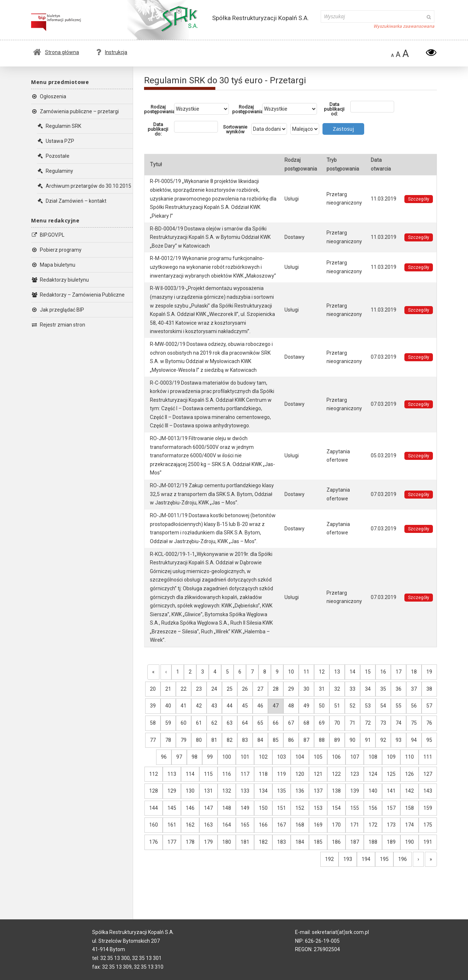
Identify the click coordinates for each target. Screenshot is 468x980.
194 (366, 859)
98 (195, 757)
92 (383, 740)
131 (208, 791)
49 (306, 706)
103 (282, 757)
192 (329, 859)
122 (336, 774)
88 (322, 740)
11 (306, 672)
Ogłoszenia (49, 96)
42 (199, 706)
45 (245, 706)
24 (214, 689)
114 (190, 774)
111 (428, 757)
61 (199, 723)
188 (373, 842)
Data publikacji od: (334, 109)
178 (190, 842)
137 (318, 791)
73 (383, 723)
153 (318, 808)
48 (291, 706)
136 (300, 791)
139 (355, 791)
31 (322, 689)
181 (245, 842)
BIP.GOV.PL (48, 235)
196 (403, 859)
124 (373, 774)
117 (245, 774)
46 (260, 706)
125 (391, 774)
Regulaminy (55, 171)
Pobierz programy (56, 250)
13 (337, 672)
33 (352, 689)
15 (368, 672)
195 (384, 859)
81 (214, 740)
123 (355, 774)
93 (399, 740)
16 (383, 672)
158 (409, 808)
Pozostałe (53, 156)
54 (383, 706)
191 (428, 842)
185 (318, 842)
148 (227, 808)
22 (184, 689)
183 (282, 842)
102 (263, 757)
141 (391, 791)
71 (352, 723)
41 (184, 706)
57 (429, 706)
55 (399, 706)
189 (391, 842)
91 (368, 740)
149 (245, 808)
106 (336, 757)
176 (154, 842)
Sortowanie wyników (235, 129)
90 (352, 740)
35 (383, 689)
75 (414, 723)
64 (245, 723)
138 (336, 791)
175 (428, 825)
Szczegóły (419, 199)
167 (282, 825)
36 (399, 689)
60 (184, 723)
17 (399, 672)
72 (368, 723)
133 (245, 791)
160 (154, 825)
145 (172, 808)
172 (373, 825)
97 (179, 757)
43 (214, 706)
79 (184, 740)
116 (227, 774)
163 (208, 825)
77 (153, 740)
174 (409, 825)
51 (337, 706)
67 (291, 723)
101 (245, 757)
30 (306, 689)
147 (208, 808)
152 (300, 808)
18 (414, 672)
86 (291, 740)
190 (409, 842)
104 (300, 757)
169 (318, 825)
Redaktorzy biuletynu (60, 280)
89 (337, 740)
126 (409, 774)
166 (263, 825)
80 (199, 740)
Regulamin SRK (59, 126)
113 (172, 774)
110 (409, 757)
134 (263, 791)
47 (276, 706)
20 (153, 689)
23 (199, 689)
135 (282, 791)
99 (210, 757)
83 (245, 740)
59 (168, 723)
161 (172, 825)
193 (348, 859)
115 (208, 774)
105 (318, 757)
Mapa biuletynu (53, 265)
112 (154, 774)
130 (190, 791)
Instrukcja (112, 52)
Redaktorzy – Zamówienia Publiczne (78, 295)
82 (230, 740)
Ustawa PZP (56, 141)
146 (190, 808)
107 (355, 757)
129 (172, 791)
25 (230, 689)
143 (428, 791)
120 (300, 774)
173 (391, 825)
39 (153, 706)
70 (337, 723)
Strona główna (56, 52)
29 (291, 689)
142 (409, 791)
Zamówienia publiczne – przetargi (75, 111)
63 (230, 723)
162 (190, 825)
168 (300, 825)
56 (414, 706)
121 (318, 774)
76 (429, 723)
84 (260, 740)
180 (227, 842)
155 (355, 808)
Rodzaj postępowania (159, 109)
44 (230, 706)
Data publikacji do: (158, 129)
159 (428, 808)
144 (154, 808)
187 (355, 842)
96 (164, 757)
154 (336, 808)
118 (263, 774)
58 (153, 723)
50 (322, 706)
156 (373, 808)
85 (276, 740)
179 (208, 842)
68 (306, 723)
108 (373, 757)
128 (154, 791)
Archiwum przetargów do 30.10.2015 (84, 186)
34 (368, 689)
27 (260, 689)
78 (168, 740)
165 (245, 825)
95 (429, 740)
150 (263, 808)
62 (214, 723)
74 (399, 723)
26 (245, 689)
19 (429, 672)
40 (168, 706)
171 (355, 825)
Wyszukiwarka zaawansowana (404, 26)
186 (336, 842)
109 (391, 757)
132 (227, 791)
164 (227, 825)
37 (414, 689)
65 (260, 723)
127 (428, 774)
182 (263, 842)
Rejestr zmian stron (58, 325)
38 (429, 689)
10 (291, 672)
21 (168, 689)
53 (368, 706)
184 (300, 842)
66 (276, 723)
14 (352, 672)
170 (336, 825)
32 (337, 689)
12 (322, 672)
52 (352, 706)
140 (373, 791)
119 (282, 774)
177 (172, 842)
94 (414, 740)
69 (322, 723)
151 (282, 808)
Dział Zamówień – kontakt (72, 201)
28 (276, 689)
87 (306, 740)
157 (391, 808)
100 (227, 757)
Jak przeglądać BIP (58, 310)
